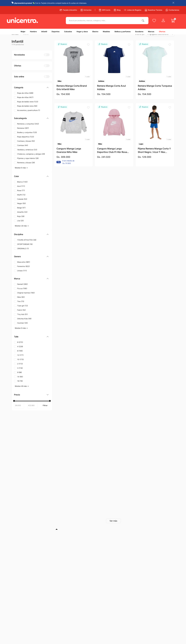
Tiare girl (23, 310)
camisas (15, 39)
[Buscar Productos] (144, 21)
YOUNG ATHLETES (27, 245)
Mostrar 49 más (21, 391)
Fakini (21, 315)
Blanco (22, 187)
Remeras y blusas (26, 167)
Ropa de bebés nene (28, 106)
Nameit (22, 289)
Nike (21, 302)
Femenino (23, 271)
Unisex (22, 275)
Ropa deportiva (26, 141)
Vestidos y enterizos (27, 154)
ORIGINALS (23, 253)
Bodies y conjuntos (27, 137)
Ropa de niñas (25, 102)
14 (20, 381)
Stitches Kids (24, 323)
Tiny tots (22, 319)
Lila (20, 225)
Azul (21, 191)
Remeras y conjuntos (28, 129)
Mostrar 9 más (20, 333)
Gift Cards (105, 10)
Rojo (21, 221)
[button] (32, 92)
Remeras (23, 133)
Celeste (22, 204)
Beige (21, 212)
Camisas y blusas (26, 146)
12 (20, 360)
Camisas (23, 150)
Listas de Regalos (133, 10)
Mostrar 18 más (21, 231)
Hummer (22, 328)
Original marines (26, 298)
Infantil (26, 39)
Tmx (21, 306)
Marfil (21, 200)
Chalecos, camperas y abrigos (31, 159)
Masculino (24, 267)
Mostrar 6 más (20, 173)
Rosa (21, 195)
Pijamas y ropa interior (28, 163)
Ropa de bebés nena (27, 111)
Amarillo (22, 217)
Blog (117, 10)
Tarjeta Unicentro (68, 10)
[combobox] (107, 21)
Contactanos (172, 10)
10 (20, 364)
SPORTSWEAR (25, 249)
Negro (22, 208)
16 (20, 386)
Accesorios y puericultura (29, 115)
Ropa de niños (25, 98)
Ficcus (22, 293)
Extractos (86, 10)
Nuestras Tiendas (153, 10)
